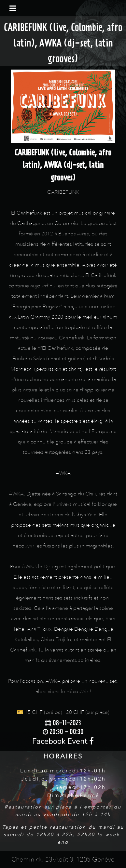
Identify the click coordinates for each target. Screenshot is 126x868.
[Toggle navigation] (13, 8)
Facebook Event (63, 741)
